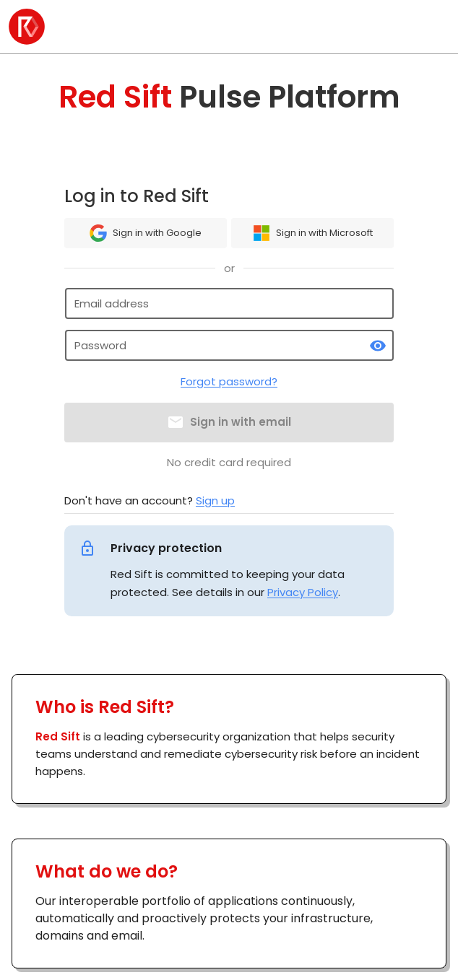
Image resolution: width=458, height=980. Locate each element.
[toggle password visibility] (378, 346)
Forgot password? (229, 381)
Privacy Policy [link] (303, 592)
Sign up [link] (215, 500)
